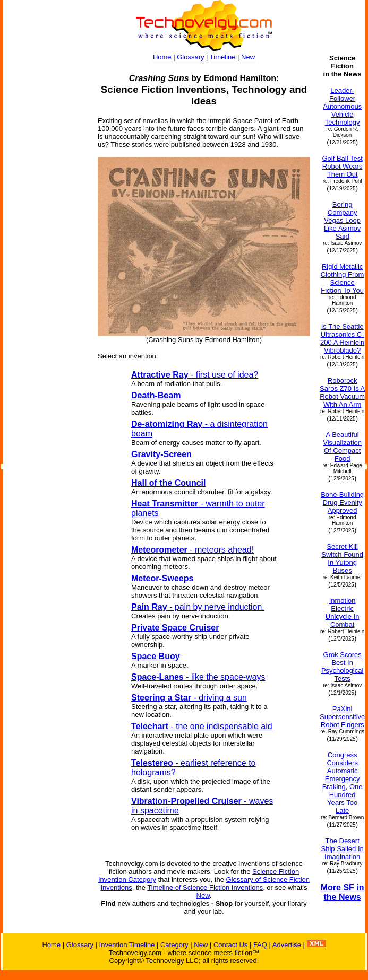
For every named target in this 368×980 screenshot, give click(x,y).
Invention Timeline (127, 945)
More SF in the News (343, 892)
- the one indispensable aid (202, 726)
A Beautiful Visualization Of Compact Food (342, 447)
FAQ (260, 945)
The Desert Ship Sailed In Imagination (343, 849)
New (248, 57)
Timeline (223, 57)
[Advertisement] (46, 213)
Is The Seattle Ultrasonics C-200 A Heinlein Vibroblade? (342, 338)
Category (174, 945)
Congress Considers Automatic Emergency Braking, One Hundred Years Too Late (343, 783)
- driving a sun (189, 698)
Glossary (190, 57)
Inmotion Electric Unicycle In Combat (343, 612)
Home (162, 57)
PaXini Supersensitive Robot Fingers (342, 717)
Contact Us (230, 945)
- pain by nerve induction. (198, 607)
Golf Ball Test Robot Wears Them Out (342, 166)
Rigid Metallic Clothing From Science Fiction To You (343, 278)
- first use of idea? (195, 375)
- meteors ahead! (192, 550)
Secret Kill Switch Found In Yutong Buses (342, 558)
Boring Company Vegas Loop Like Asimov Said (342, 220)
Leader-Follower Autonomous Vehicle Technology (342, 106)
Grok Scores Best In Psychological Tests (343, 667)
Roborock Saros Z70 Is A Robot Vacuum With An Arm (342, 392)
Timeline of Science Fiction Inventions (205, 887)
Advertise (287, 945)
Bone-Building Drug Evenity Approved (342, 502)
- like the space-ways (198, 677)
